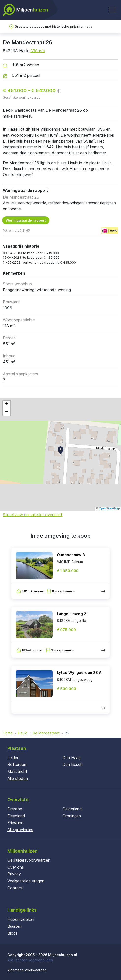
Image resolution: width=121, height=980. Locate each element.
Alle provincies (20, 830)
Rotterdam (17, 764)
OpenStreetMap (109, 508)
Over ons (16, 867)
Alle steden (18, 778)
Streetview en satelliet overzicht (33, 515)
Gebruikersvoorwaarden (29, 860)
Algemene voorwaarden (27, 970)
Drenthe (15, 809)
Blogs (12, 933)
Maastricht (17, 771)
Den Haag (72, 758)
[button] (60, 450)
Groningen (72, 816)
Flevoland (16, 816)
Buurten (15, 926)
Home (8, 733)
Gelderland (72, 809)
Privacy (14, 874)
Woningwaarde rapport (26, 220)
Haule (23, 733)
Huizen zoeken (21, 919)
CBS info (38, 51)
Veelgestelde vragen (26, 881)
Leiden (13, 758)
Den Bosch (73, 764)
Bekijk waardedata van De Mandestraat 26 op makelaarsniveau (45, 113)
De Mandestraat (46, 733)
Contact (15, 888)
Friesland (15, 823)
